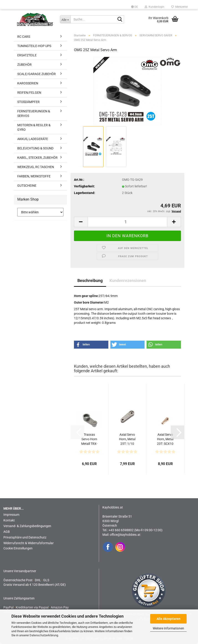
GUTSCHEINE (27, 186)
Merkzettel (179, 7)
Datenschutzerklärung (44, 635)
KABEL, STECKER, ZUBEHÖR (37, 158)
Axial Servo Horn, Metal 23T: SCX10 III (165, 439)
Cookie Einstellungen (18, 548)
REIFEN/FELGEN (29, 93)
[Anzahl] (127, 222)
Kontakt (9, 520)
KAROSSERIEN (28, 83)
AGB (7, 532)
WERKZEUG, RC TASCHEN (36, 167)
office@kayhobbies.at (125, 535)
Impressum (11, 515)
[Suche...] (65, 19)
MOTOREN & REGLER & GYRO (34, 127)
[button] (135, 7)
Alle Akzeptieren (169, 619)
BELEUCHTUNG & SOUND (35, 148)
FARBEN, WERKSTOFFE (34, 176)
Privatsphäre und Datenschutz (25, 537)
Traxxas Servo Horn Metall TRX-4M (89, 439)
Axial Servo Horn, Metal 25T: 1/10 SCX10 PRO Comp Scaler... (127, 439)
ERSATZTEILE (27, 55)
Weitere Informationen (168, 628)
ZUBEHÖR (24, 65)
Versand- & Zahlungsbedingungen (27, 526)
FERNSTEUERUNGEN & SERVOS (34, 113)
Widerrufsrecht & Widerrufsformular (29, 543)
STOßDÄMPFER (28, 102)
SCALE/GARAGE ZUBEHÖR (37, 74)
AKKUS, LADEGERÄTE (33, 139)
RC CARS (24, 37)
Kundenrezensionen (128, 280)
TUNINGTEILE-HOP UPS (34, 46)
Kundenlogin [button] (155, 7)
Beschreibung (90, 280)
